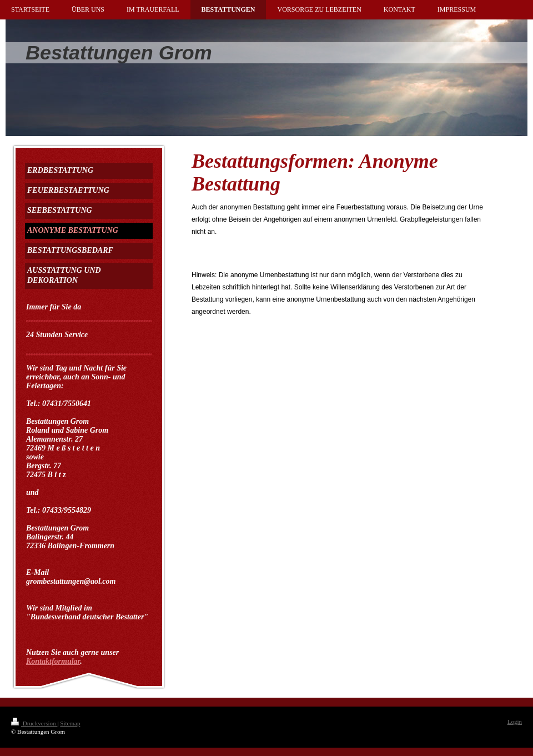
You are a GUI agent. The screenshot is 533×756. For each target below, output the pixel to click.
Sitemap (70, 723)
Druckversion (34, 723)
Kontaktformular (53, 661)
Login (515, 722)
